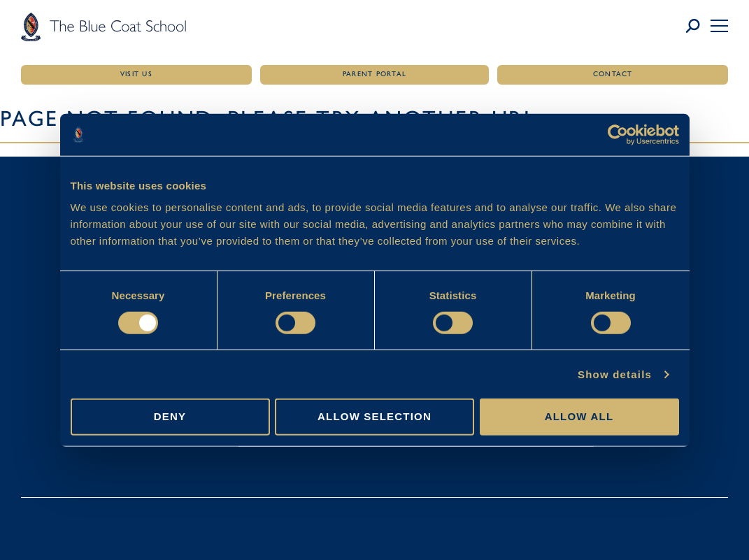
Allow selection (374, 416)
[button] (719, 26)
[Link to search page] (698, 27)
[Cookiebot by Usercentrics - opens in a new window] (618, 134)
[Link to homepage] (104, 27)
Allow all (579, 416)
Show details (615, 374)
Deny (170, 416)
